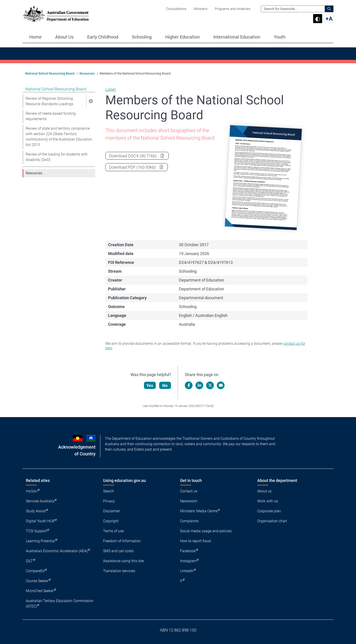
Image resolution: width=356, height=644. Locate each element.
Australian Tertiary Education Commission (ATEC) (60, 604)
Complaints (189, 521)
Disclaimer (111, 511)
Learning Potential (40, 541)
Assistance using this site (123, 561)
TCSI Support (36, 531)
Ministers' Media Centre (199, 511)
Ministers (201, 9)
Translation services (119, 571)
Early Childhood (103, 37)
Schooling (142, 37)
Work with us (268, 501)
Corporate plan (269, 511)
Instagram (188, 561)
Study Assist (36, 511)
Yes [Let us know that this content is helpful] (150, 385)
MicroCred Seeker (40, 591)
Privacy (109, 501)
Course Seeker (37, 581)
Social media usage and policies (206, 531)
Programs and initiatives (233, 9)
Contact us (189, 491)
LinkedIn (187, 571)
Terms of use (113, 531)
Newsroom (189, 501)
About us (264, 491)
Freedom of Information (122, 541)
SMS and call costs (118, 551)
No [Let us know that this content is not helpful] (165, 385)
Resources (87, 73)
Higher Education (183, 37)
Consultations (176, 9)
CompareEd (35, 571)
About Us (64, 37)
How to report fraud (195, 541)
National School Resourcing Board (50, 73)
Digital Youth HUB (40, 521)
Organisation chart (272, 521)
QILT (29, 561)
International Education (237, 37)
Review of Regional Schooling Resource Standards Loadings (49, 101)
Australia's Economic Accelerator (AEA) (57, 551)
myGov (32, 491)
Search (109, 491)
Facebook (188, 551)
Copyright (111, 521)
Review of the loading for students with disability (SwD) (57, 157)
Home (35, 37)
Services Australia (40, 501)
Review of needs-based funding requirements (51, 116)
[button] (91, 101)
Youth (280, 37)
